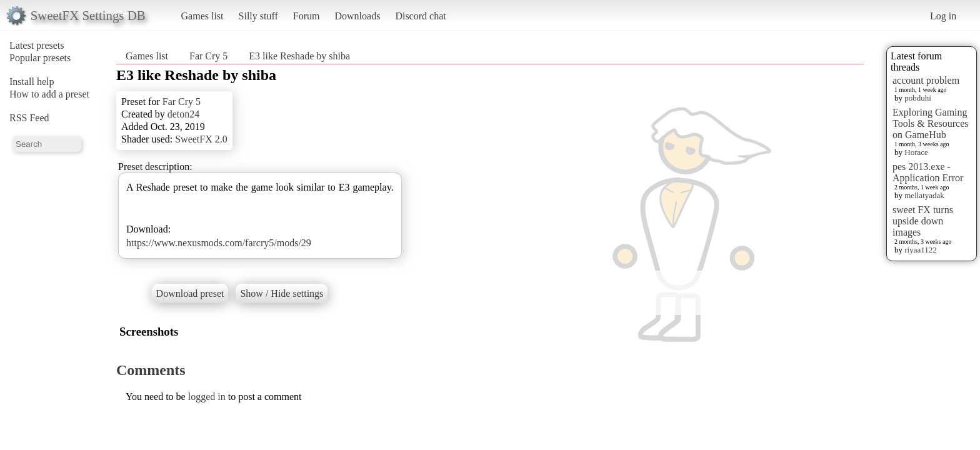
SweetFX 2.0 (201, 139)
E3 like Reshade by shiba (299, 56)
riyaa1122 (921, 250)
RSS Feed (29, 118)
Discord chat (420, 16)
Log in (943, 16)
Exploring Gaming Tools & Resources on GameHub (931, 123)
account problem (926, 80)
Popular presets (40, 58)
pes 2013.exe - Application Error (928, 172)
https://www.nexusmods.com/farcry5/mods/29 (219, 243)
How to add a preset (49, 94)
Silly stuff (258, 16)
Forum (307, 16)
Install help (32, 82)
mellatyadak (924, 195)
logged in (207, 397)
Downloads (357, 16)
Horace (916, 152)
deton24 (184, 114)
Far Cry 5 (208, 56)
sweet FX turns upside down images (923, 221)
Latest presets (37, 45)
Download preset (190, 293)
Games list (202, 16)
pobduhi (918, 98)
